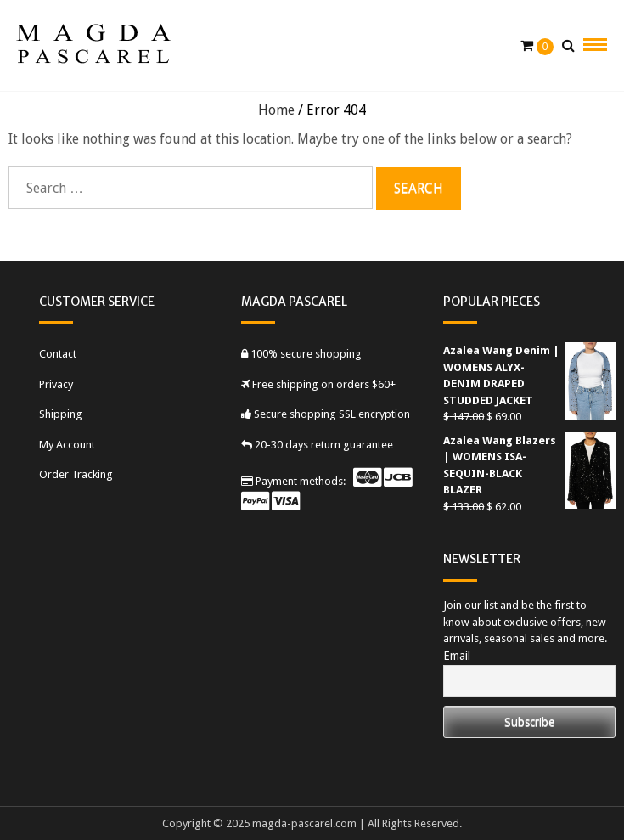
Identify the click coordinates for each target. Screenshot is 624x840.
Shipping (61, 414)
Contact (58, 354)
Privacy (56, 384)
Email (457, 656)
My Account (67, 445)
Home (276, 110)
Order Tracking (76, 474)
